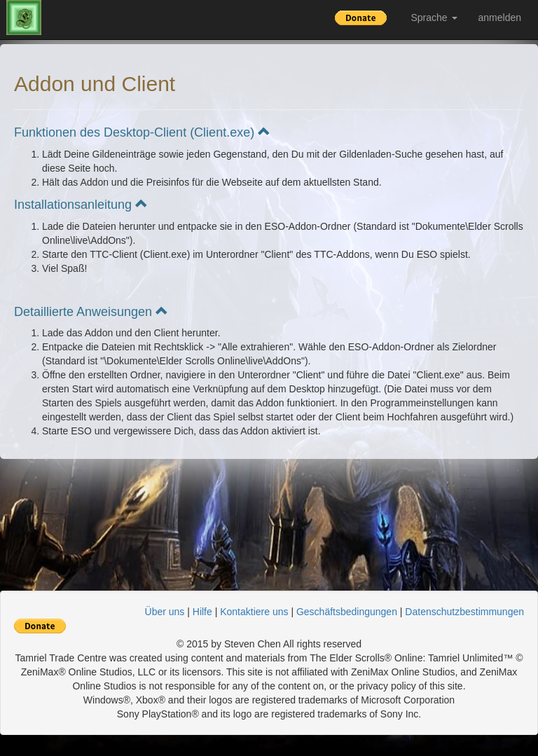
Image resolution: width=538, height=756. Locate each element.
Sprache (434, 18)
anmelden (500, 18)
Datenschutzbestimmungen (464, 612)
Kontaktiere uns (254, 612)
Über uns (165, 612)
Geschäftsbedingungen (347, 612)
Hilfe (202, 612)
